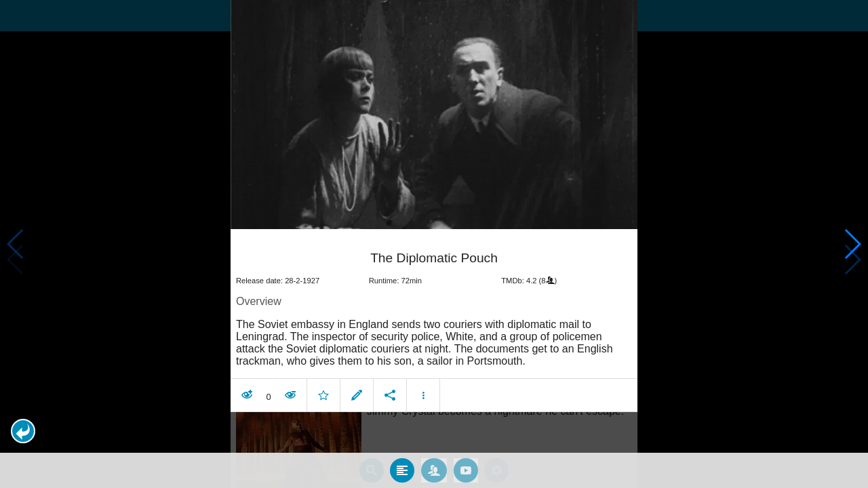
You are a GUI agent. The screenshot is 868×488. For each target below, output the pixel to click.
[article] (434, 322)
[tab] (402, 470)
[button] (23, 431)
